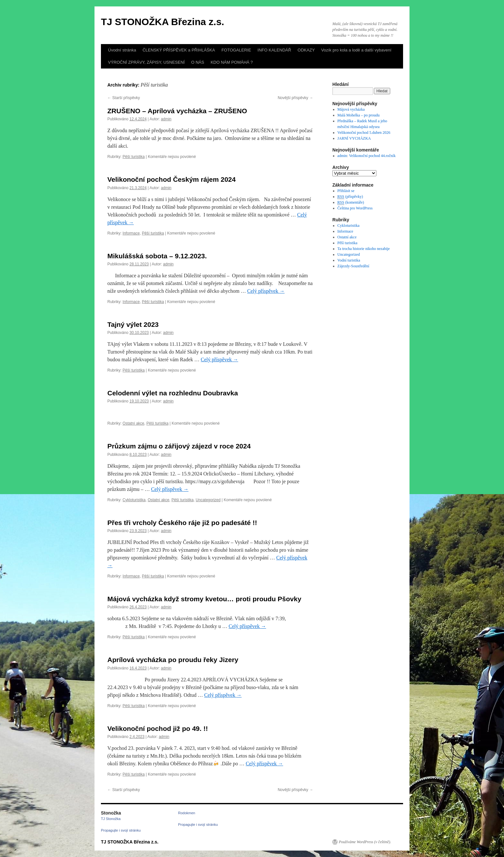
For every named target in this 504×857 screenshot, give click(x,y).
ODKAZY (306, 50)
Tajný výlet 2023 (133, 324)
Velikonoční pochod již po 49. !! (158, 728)
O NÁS (198, 62)
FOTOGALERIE (236, 50)
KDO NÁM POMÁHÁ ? (232, 62)
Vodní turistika (349, 260)
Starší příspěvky (124, 98)
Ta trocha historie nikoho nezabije (364, 249)
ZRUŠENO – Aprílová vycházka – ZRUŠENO (177, 111)
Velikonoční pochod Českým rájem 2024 (171, 179)
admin (166, 119)
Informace (131, 233)
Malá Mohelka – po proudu (359, 115)
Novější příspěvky (295, 98)
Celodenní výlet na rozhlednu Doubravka (173, 393)
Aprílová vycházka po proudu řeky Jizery (173, 660)
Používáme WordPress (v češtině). (365, 842)
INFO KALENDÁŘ (274, 50)
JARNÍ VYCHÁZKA (354, 138)
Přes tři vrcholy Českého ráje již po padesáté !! (182, 523)
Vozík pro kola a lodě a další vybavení (356, 50)
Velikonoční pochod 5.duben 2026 (364, 133)
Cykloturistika (134, 500)
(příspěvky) (350, 197)
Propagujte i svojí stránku (121, 830)
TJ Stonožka (111, 819)
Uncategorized (208, 500)
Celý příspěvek (266, 291)
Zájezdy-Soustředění (353, 266)
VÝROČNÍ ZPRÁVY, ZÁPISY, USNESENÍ (146, 62)
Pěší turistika (134, 157)
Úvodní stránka (122, 50)
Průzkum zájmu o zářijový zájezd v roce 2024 (179, 446)
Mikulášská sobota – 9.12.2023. (157, 256)
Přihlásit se (346, 191)
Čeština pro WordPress (355, 208)
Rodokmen (187, 813)
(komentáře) (351, 203)
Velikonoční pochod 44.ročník (372, 156)
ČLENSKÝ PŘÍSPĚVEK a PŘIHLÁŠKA (179, 50)
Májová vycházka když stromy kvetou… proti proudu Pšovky (204, 599)
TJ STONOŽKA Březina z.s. (162, 22)
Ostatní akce (133, 423)
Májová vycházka (351, 109)
